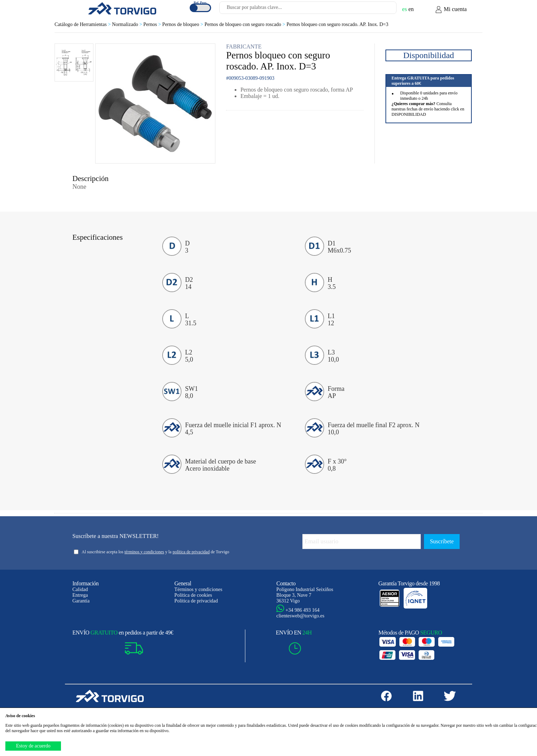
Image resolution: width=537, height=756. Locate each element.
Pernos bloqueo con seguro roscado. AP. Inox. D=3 (337, 24)
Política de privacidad (196, 601)
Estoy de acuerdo (33, 746)
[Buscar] (383, 10)
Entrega (80, 595)
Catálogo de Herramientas (83, 24)
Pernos (153, 24)
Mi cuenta (451, 10)
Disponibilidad (429, 55)
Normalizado (128, 24)
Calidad (80, 589)
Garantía (81, 601)
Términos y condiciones (198, 589)
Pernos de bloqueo (183, 24)
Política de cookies (193, 595)
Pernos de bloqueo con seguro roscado (245, 24)
